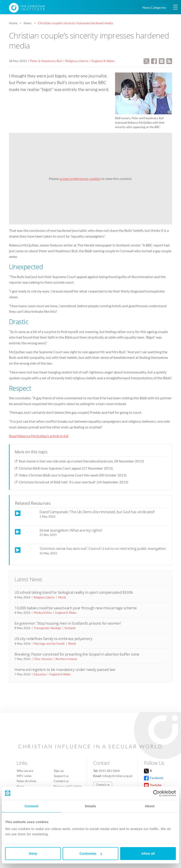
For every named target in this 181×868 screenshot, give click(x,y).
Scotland (70, 628)
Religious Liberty (77, 61)
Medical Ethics (43, 613)
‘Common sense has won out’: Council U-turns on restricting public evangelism (103, 549)
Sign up (59, 771)
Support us (61, 776)
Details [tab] (90, 806)
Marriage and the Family (49, 644)
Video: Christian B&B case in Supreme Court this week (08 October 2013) (73, 475)
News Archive (26, 781)
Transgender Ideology (47, 628)
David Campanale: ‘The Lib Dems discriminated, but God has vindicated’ (97, 512)
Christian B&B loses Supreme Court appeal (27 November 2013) (66, 468)
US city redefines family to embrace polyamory (53, 639)
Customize (91, 853)
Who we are (25, 771)
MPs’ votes (24, 776)
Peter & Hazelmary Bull (46, 61)
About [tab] (150, 806)
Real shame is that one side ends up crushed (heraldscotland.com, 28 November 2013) (81, 461)
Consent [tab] (31, 806)
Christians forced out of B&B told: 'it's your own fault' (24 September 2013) (74, 482)
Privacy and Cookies (68, 786)
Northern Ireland (66, 659)
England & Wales (103, 61)
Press (21, 786)
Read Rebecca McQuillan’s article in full (39, 436)
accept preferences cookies (80, 179)
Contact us (61, 781)
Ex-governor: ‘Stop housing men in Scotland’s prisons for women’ (68, 623)
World (62, 597)
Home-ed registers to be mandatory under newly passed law (65, 669)
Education (40, 674)
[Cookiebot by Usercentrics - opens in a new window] (156, 793)
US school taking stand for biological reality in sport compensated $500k (74, 592)
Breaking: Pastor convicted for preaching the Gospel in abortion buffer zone (77, 654)
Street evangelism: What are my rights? (71, 530)
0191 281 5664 (109, 771)
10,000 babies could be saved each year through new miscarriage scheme (76, 608)
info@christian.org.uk (117, 776)
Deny (33, 853)
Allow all (148, 853)
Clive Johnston (43, 659)
